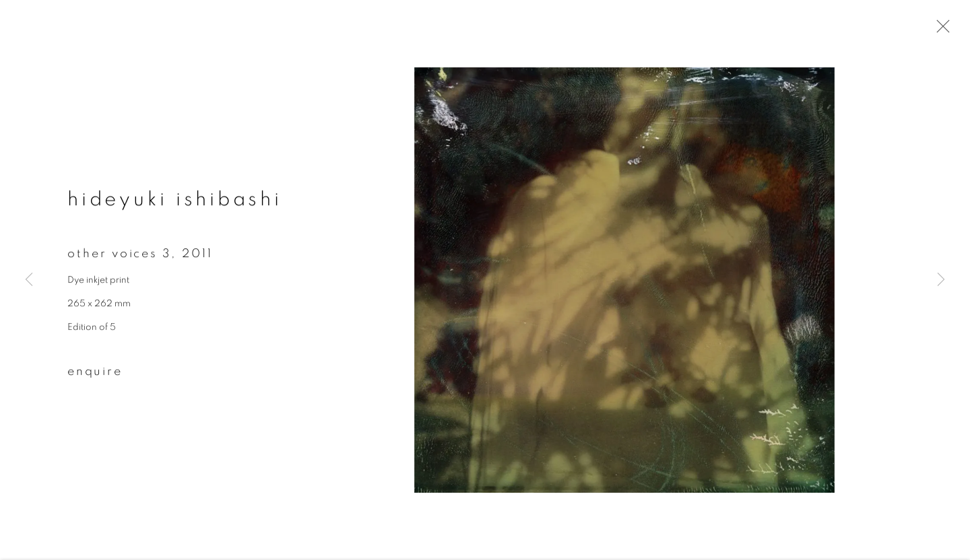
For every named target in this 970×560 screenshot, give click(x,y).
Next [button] (941, 280)
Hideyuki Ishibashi (175, 201)
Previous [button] (29, 280)
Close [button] (940, 30)
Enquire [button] (95, 373)
